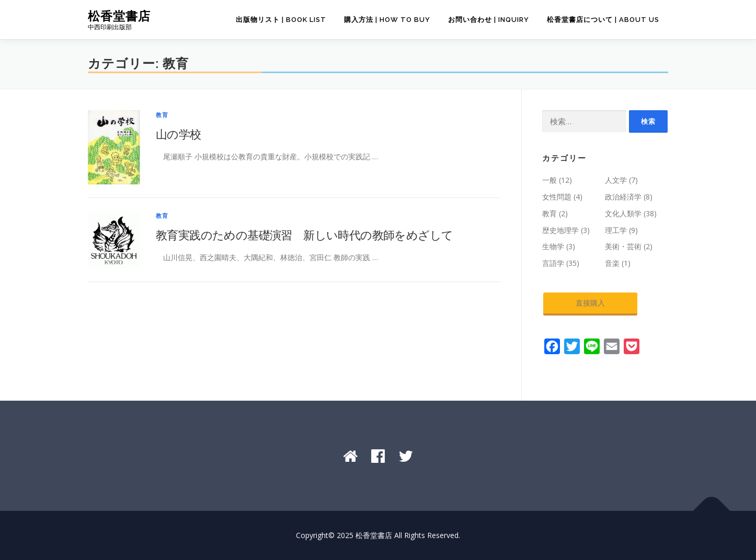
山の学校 (179, 134)
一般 (549, 180)
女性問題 (557, 197)
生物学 (553, 246)
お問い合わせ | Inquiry (489, 20)
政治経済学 (623, 197)
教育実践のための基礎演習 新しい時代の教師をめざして (304, 235)
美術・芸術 (623, 246)
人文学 (616, 180)
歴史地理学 (560, 230)
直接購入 (590, 303)
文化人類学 (623, 213)
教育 (162, 115)
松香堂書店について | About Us (603, 20)
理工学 (616, 230)
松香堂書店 (119, 16)
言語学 (553, 263)
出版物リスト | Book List (281, 20)
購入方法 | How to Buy (387, 20)
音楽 (612, 263)
